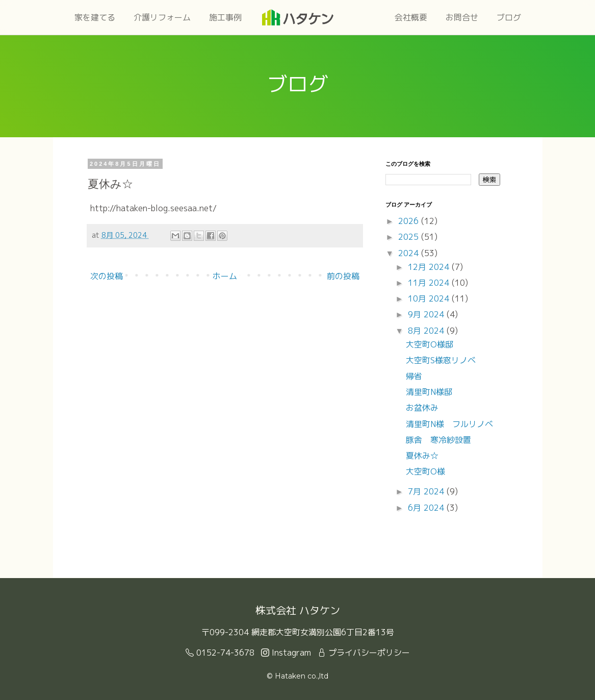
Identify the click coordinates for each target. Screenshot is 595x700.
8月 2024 (427, 331)
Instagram (286, 653)
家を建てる (95, 17)
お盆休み (422, 408)
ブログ (509, 17)
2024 (410, 253)
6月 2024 (427, 508)
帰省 (414, 376)
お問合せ (462, 17)
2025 (410, 237)
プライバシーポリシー (364, 653)
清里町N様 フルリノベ (449, 424)
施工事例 (225, 17)
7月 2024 (427, 491)
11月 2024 (430, 283)
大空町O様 (425, 471)
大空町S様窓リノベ (441, 360)
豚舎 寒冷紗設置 (438, 440)
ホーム (225, 276)
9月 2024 (427, 314)
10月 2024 (430, 298)
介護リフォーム (162, 17)
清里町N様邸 (429, 392)
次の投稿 (107, 276)
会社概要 (411, 17)
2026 (410, 221)
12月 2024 (430, 267)
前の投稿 (343, 276)
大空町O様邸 (430, 344)
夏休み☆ (422, 456)
